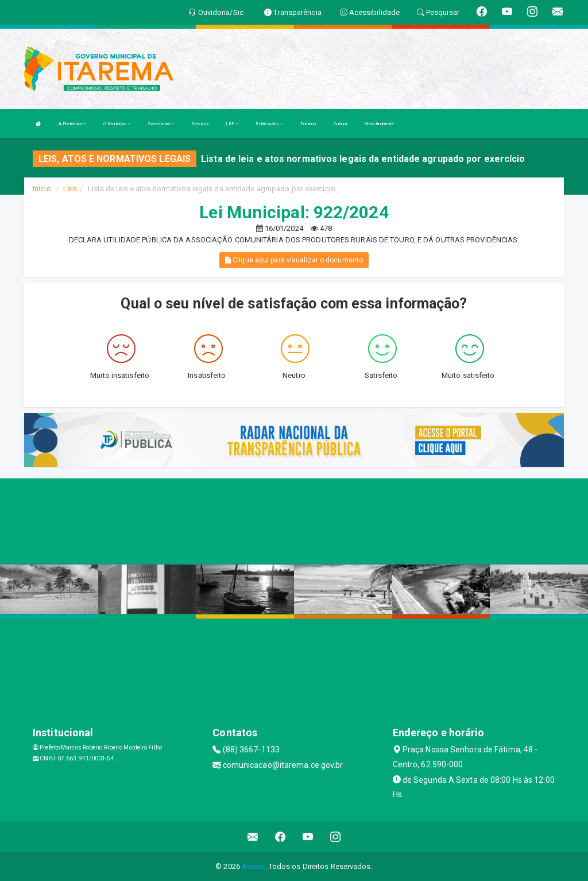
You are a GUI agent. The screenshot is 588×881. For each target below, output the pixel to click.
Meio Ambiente (379, 124)
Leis (70, 189)
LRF (232, 124)
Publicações (269, 124)
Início (42, 189)
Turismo (308, 124)
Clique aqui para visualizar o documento (294, 260)
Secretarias (161, 124)
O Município (117, 124)
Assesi (254, 866)
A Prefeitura (72, 124)
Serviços (200, 124)
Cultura (341, 124)
